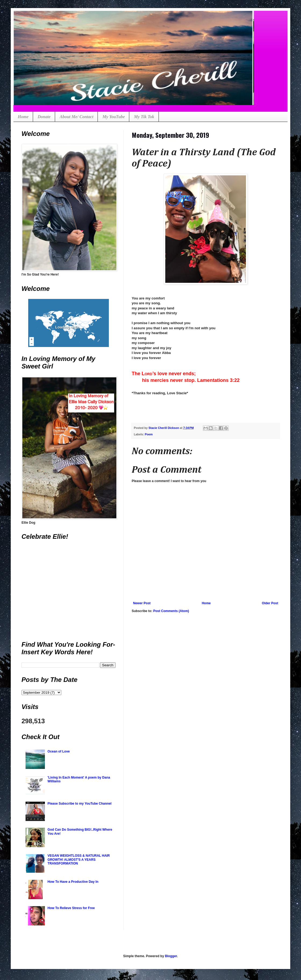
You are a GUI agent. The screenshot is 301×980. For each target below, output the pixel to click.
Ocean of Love (59, 751)
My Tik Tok (144, 117)
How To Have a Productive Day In (73, 882)
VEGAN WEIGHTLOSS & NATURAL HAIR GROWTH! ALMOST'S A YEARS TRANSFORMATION (79, 860)
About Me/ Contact (76, 117)
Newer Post (142, 603)
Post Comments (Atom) (171, 611)
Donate (44, 117)
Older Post (270, 603)
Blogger (171, 956)
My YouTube (114, 117)
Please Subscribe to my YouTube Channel (80, 804)
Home (23, 117)
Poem (149, 434)
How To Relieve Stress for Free (71, 908)
